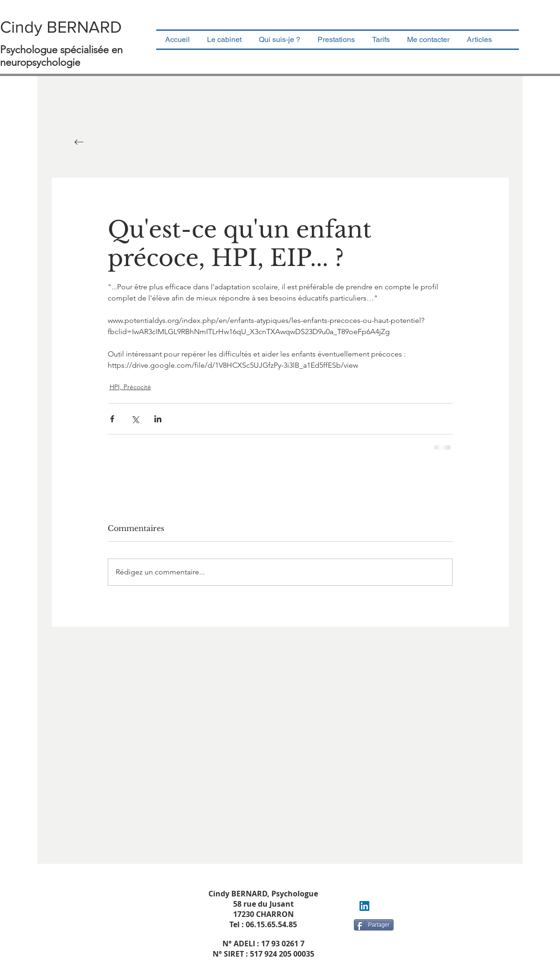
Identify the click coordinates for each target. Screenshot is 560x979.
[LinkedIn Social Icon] (364, 906)
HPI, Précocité (130, 387)
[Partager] (374, 925)
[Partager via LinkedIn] (158, 419)
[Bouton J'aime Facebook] (374, 942)
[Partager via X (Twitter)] (135, 419)
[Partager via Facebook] (112, 419)
